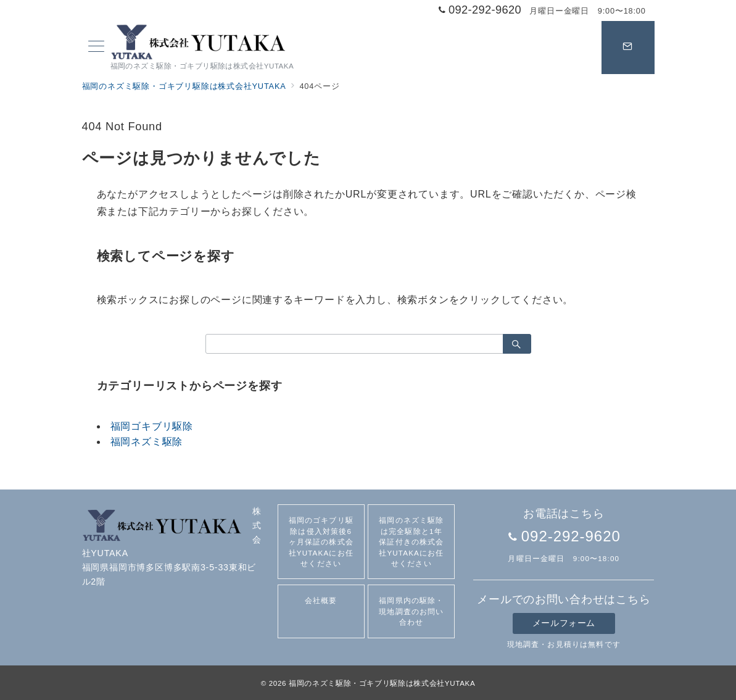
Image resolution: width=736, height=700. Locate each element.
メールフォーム (564, 623)
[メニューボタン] (96, 48)
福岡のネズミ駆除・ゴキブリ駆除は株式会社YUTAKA (382, 683)
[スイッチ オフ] (628, 48)
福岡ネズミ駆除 (147, 442)
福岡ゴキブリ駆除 (152, 426)
